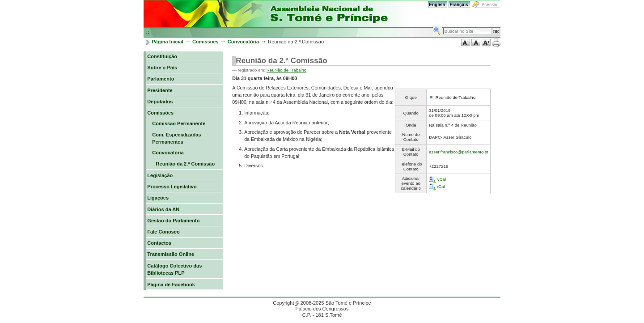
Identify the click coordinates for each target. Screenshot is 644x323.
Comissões (205, 42)
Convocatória (244, 42)
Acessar (490, 5)
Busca (433, 26)
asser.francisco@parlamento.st (458, 152)
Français (459, 5)
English (437, 5)
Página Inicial (167, 42)
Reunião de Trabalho (286, 70)
